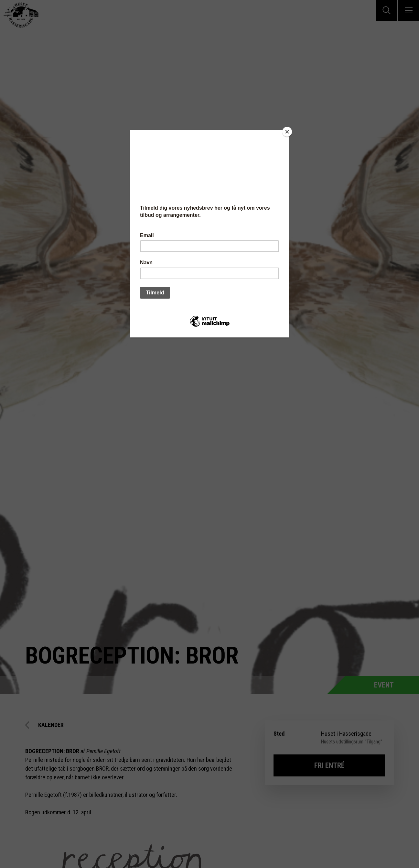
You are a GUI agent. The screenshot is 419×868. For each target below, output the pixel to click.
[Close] (287, 132)
